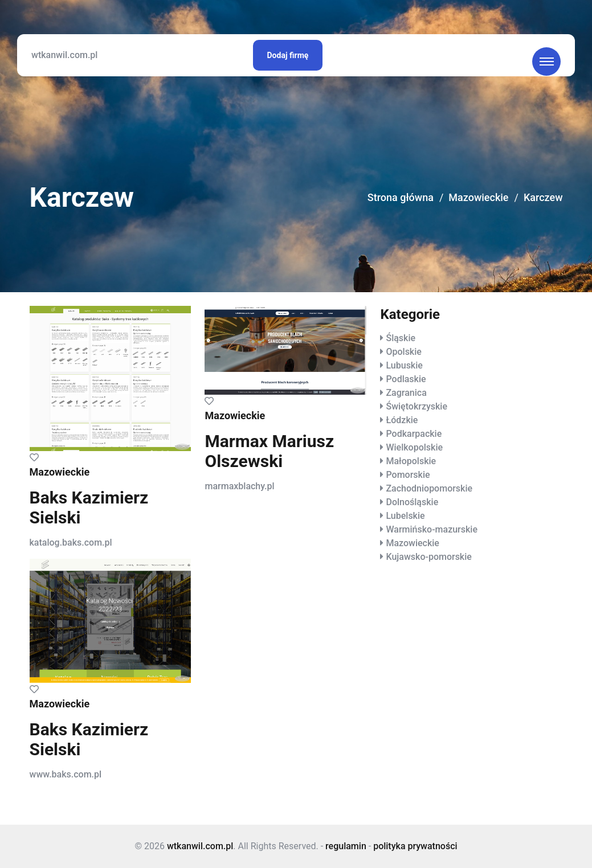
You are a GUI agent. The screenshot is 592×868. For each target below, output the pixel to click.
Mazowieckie (478, 197)
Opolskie (403, 352)
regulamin (346, 846)
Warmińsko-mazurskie (432, 529)
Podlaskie (406, 379)
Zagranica (406, 393)
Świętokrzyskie (417, 406)
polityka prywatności (415, 846)
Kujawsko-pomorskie (428, 557)
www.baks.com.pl (66, 774)
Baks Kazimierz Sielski (89, 507)
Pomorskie (408, 475)
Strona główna (401, 197)
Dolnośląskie (412, 502)
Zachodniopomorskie (429, 488)
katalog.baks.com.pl (71, 542)
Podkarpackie (414, 434)
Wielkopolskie (414, 447)
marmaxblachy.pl (239, 486)
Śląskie (401, 338)
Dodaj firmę (288, 55)
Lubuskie (404, 365)
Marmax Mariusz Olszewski (269, 451)
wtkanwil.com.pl (64, 55)
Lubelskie (405, 516)
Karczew (543, 197)
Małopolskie (411, 461)
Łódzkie (402, 420)
